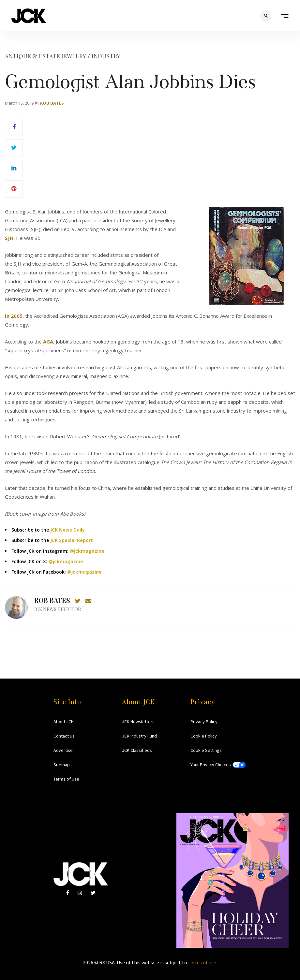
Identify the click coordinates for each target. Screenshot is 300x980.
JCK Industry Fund (139, 736)
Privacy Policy (204, 722)
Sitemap (62, 765)
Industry (106, 56)
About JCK (64, 722)
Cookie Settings (206, 750)
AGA (48, 342)
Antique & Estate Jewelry (45, 56)
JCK (29, 16)
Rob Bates (52, 103)
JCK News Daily (67, 530)
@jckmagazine (87, 551)
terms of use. (203, 962)
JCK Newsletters (138, 722)
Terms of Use (66, 779)
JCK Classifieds (137, 750)
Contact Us (64, 736)
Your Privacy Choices (211, 765)
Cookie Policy (204, 736)
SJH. (10, 238)
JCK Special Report (72, 540)
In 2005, (14, 316)
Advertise (63, 750)
